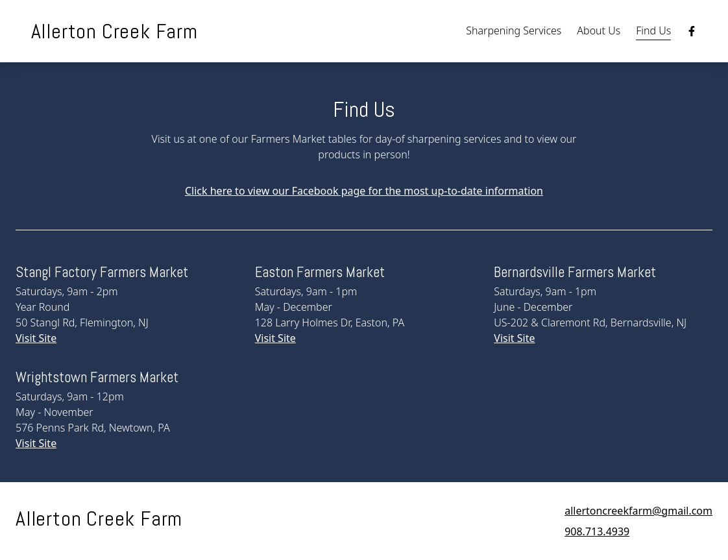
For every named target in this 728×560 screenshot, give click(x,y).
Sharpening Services (514, 30)
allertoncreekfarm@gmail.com (638, 511)
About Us (599, 30)
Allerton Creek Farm (115, 31)
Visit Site (36, 338)
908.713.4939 (597, 531)
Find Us (653, 30)
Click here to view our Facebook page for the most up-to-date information (364, 191)
